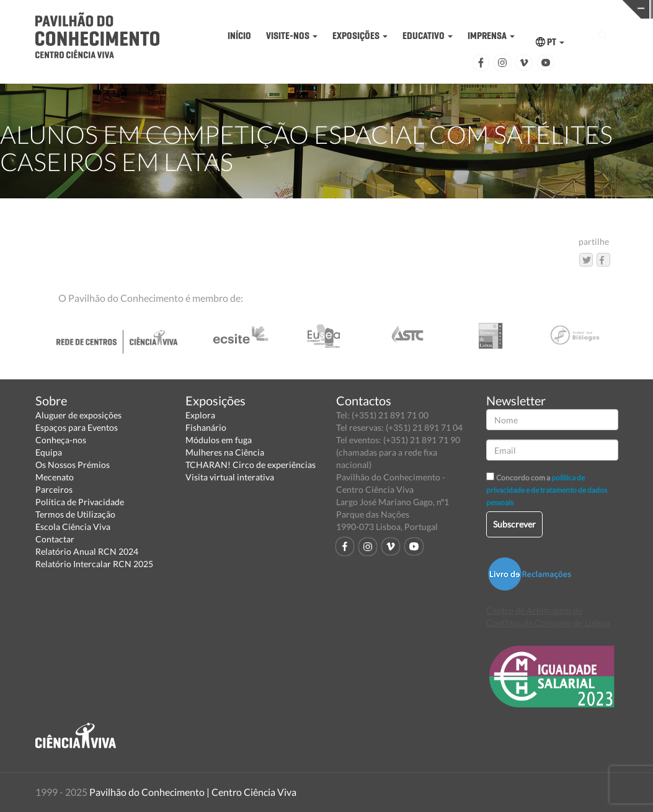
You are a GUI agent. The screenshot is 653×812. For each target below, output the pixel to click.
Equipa (49, 452)
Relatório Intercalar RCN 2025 (94, 564)
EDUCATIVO (428, 36)
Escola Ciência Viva (73, 527)
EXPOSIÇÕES (360, 36)
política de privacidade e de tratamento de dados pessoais (547, 490)
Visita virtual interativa (230, 477)
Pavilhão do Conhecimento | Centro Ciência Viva (193, 792)
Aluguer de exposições (78, 415)
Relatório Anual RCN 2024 (87, 551)
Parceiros (54, 489)
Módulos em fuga (219, 440)
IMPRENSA (491, 36)
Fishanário (206, 427)
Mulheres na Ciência (225, 452)
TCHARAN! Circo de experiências (251, 465)
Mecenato (55, 477)
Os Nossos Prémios (73, 465)
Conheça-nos (61, 440)
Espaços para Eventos (77, 427)
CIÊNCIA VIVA (473, 8)
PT (550, 42)
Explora (200, 415)
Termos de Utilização (75, 514)
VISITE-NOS (292, 36)
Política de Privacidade (80, 502)
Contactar (55, 539)
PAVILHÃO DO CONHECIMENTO (332, 10)
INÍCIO (239, 36)
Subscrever (514, 524)
